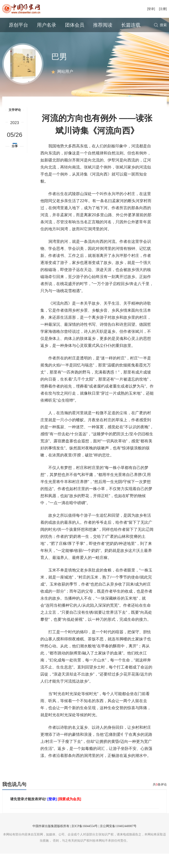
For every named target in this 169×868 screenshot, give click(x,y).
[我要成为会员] (69, 813)
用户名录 (47, 25)
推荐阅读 (103, 25)
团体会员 (75, 25)
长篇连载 (131, 25)
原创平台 (18, 25)
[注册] (163, 9)
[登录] (151, 9)
